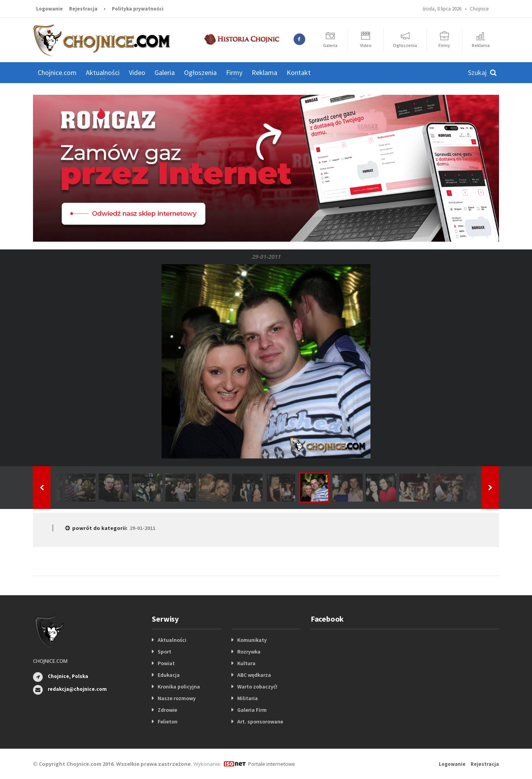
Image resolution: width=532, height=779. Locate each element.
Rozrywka (249, 652)
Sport (164, 652)
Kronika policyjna (179, 687)
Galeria (165, 72)
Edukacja (169, 675)
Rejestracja (83, 9)
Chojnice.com (57, 72)
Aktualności (172, 640)
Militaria (248, 698)
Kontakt (299, 72)
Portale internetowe (272, 764)
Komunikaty (252, 640)
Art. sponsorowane (260, 721)
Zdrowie (167, 710)
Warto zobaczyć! (257, 687)
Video (137, 72)
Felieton (168, 721)
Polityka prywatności (138, 9)
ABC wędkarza (254, 675)
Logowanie (50, 9)
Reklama (264, 72)
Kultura (246, 663)
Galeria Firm (252, 710)
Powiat (166, 663)
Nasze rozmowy (177, 698)
